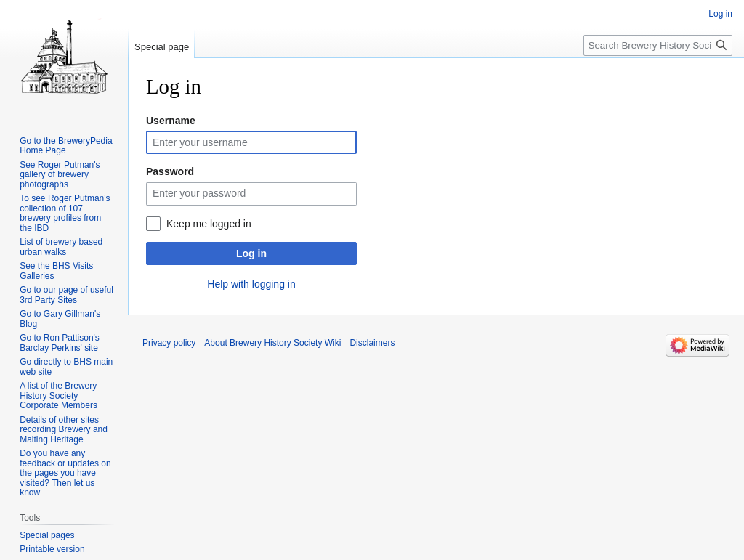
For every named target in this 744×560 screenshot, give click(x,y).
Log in (251, 253)
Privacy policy (169, 343)
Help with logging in (251, 284)
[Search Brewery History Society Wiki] (658, 45)
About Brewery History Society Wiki (272, 343)
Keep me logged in (209, 224)
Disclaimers (372, 343)
